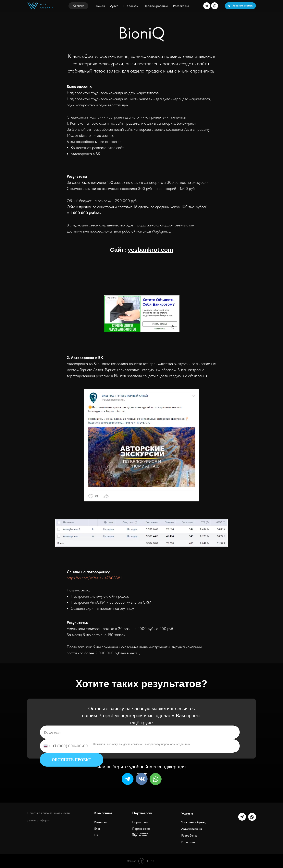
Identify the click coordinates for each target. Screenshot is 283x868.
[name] (140, 732)
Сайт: (141, 250)
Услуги (187, 813)
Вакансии (101, 822)
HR (96, 835)
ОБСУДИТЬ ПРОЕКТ (72, 760)
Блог (97, 829)
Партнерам (140, 822)
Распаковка (189, 842)
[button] (78, 6)
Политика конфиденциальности (49, 813)
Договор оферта (39, 820)
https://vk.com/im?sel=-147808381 (94, 578)
